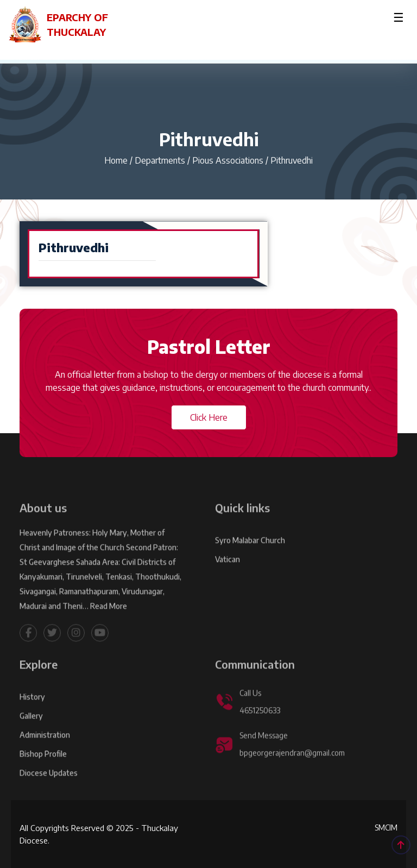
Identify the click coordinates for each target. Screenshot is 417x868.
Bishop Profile (43, 773)
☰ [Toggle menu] (399, 17)
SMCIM (386, 828)
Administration (45, 754)
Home (116, 160)
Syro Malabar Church (250, 559)
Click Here (209, 417)
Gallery (31, 735)
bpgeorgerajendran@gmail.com (292, 772)
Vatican (228, 578)
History (32, 716)
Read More (109, 625)
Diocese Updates (49, 792)
